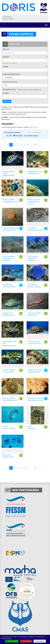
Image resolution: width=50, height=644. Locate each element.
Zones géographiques (11, 74)
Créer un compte (8, 19)
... (32, 145)
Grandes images (31, 136)
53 (35, 145)
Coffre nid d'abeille (9, 258)
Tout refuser (26, 641)
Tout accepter (12, 641)
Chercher (7, 101)
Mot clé (6, 49)
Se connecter (7, 17)
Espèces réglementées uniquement (29, 90)
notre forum (33, 127)
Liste (9, 136)
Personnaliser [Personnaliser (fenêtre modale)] (40, 641)
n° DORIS (6, 93)
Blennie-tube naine (34, 202)
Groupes (6, 57)
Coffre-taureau (33, 258)
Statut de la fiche (10, 82)
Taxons (5, 67)
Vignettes (18, 136)
